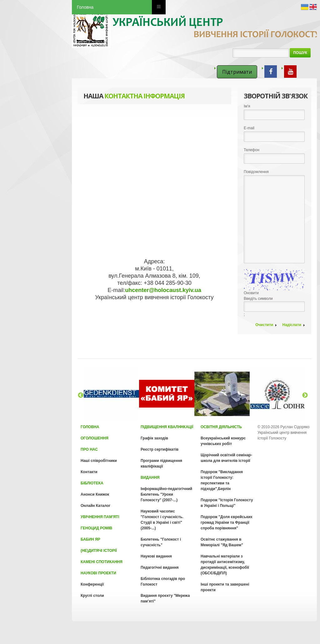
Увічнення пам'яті (100, 517)
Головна (85, 7)
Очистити (264, 325)
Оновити (251, 293)
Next (305, 395)
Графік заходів (154, 438)
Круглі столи (92, 596)
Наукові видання (156, 556)
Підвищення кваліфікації (167, 427)
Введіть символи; (274, 293)
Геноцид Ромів (96, 528)
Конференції (92, 584)
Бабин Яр (90, 539)
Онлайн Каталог (95, 506)
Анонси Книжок (95, 494)
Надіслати (292, 325)
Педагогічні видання (160, 567)
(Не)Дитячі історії (99, 551)
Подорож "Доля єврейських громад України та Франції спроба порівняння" (227, 523)
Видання (150, 478)
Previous (81, 395)
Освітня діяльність (221, 427)
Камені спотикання (102, 562)
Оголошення (95, 438)
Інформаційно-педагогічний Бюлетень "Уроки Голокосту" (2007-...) (166, 494)
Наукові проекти (98, 573)
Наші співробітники (99, 461)
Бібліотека (92, 483)
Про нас (89, 449)
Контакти (89, 472)
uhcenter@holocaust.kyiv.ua (163, 290)
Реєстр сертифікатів (160, 449)
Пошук (300, 53)
